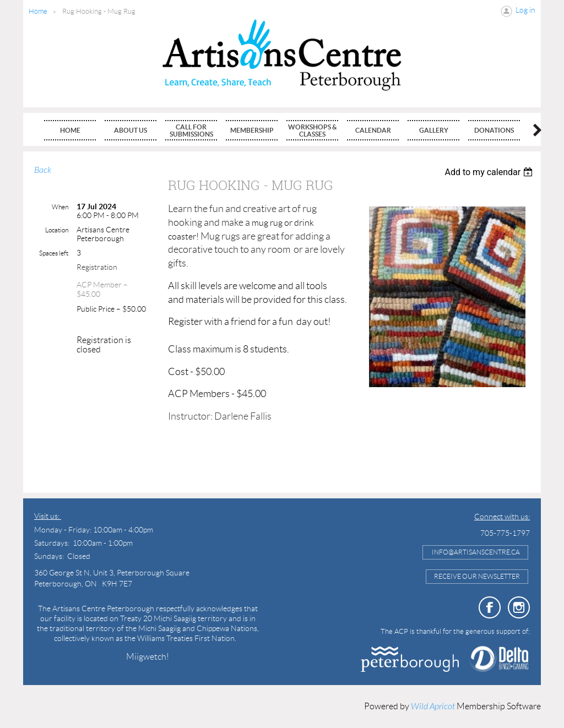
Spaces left (54, 253)
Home (38, 11)
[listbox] (490, 172)
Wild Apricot (433, 707)
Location (57, 230)
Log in (525, 10)
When (60, 207)
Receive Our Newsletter (477, 576)
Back (43, 170)
